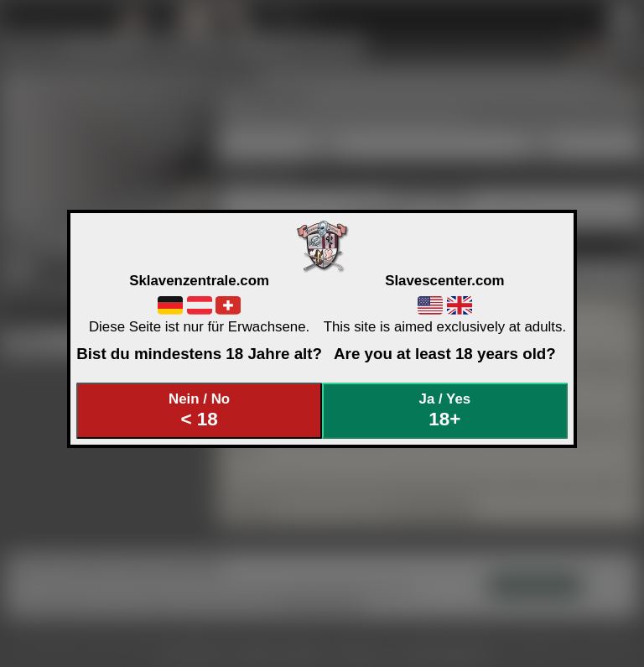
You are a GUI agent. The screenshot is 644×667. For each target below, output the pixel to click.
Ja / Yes (445, 411)
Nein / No (200, 411)
